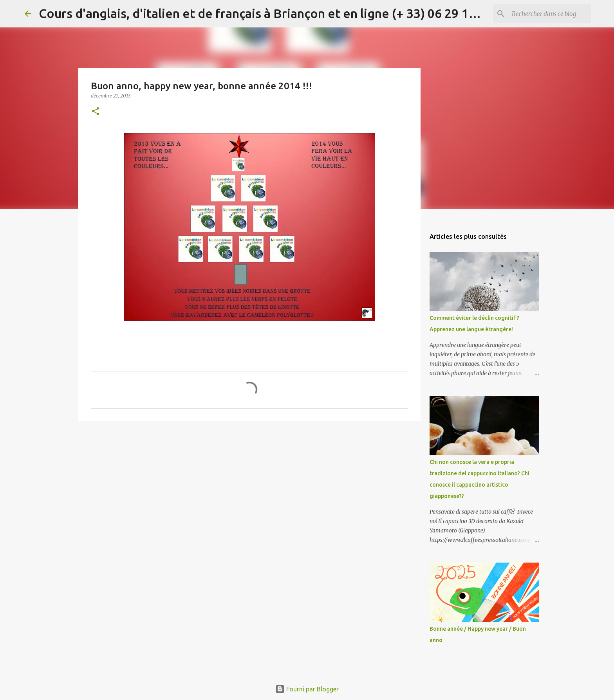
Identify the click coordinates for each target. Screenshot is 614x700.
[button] (96, 112)
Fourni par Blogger (307, 689)
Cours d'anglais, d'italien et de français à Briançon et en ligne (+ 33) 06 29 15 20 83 (274, 13)
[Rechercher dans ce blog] (550, 14)
